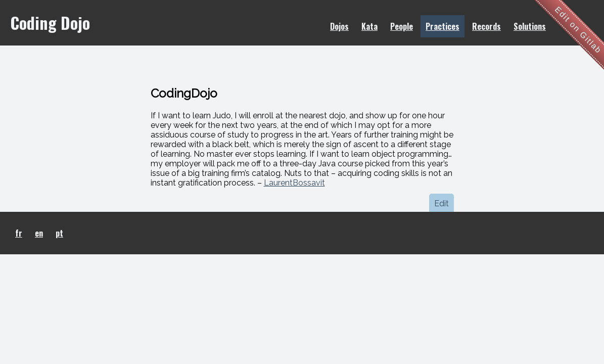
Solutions (530, 26)
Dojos (339, 26)
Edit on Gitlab (578, 30)
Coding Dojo (50, 22)
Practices (443, 26)
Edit (442, 203)
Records (486, 26)
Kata (369, 26)
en (39, 233)
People (402, 26)
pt (59, 233)
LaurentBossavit (294, 183)
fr (19, 233)
